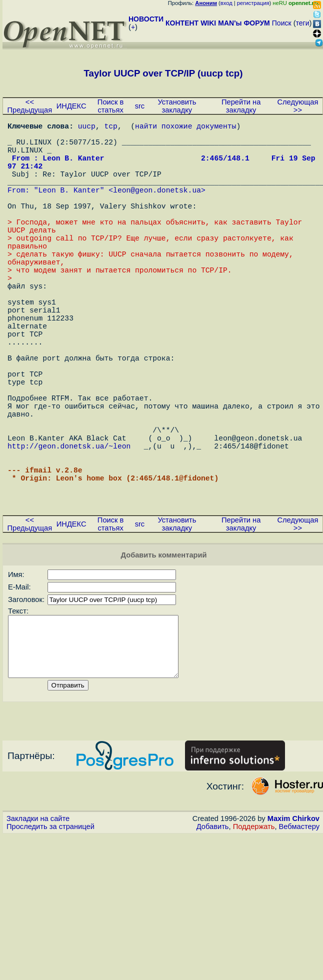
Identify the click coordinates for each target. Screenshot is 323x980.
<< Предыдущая (30, 106)
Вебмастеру (299, 932)
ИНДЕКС (71, 106)
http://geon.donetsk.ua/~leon (69, 527)
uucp (87, 127)
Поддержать (254, 932)
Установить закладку (177, 106)
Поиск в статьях (110, 106)
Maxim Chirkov (293, 924)
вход (226, 3)
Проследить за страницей (50, 932)
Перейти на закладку (241, 106)
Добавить (213, 932)
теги (303, 23)
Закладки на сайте (38, 924)
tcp (111, 127)
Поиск (282, 23)
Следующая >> (297, 106)
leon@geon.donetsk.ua (157, 207)
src (140, 106)
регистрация (253, 3)
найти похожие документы (185, 127)
